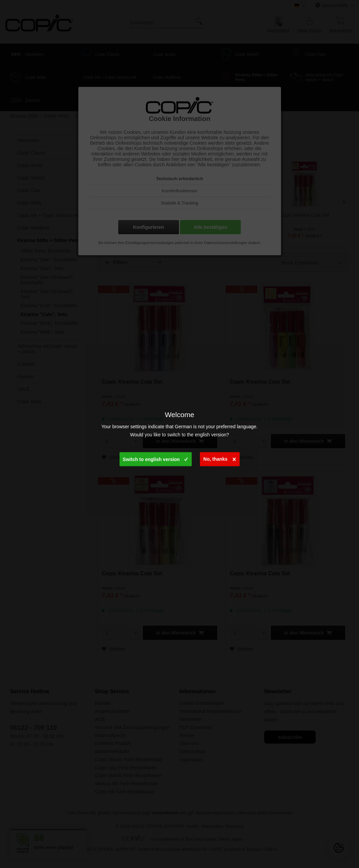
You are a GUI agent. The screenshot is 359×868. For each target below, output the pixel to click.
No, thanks (220, 458)
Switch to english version (155, 458)
